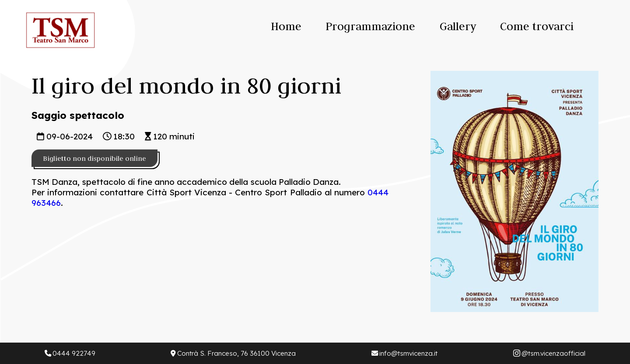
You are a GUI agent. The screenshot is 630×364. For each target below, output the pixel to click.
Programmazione (370, 26)
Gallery (458, 26)
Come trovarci (537, 26)
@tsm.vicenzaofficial (549, 353)
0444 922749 (70, 353)
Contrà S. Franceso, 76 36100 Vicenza (233, 353)
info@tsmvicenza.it (404, 353)
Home (286, 26)
